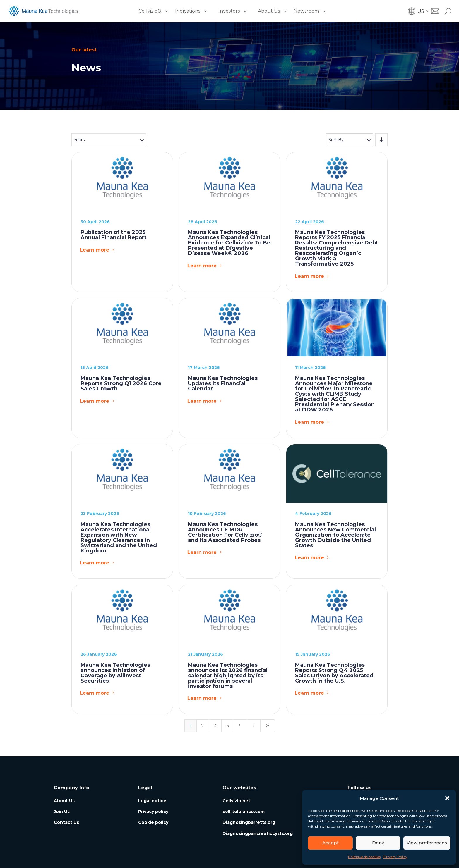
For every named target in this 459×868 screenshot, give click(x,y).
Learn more (95, 250)
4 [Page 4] (228, 726)
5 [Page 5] (240, 726)
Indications (188, 11)
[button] (447, 798)
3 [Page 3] (215, 726)
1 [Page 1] (191, 726)
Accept (330, 843)
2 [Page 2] (203, 726)
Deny (378, 843)
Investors (229, 11)
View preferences (427, 843)
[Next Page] (254, 726)
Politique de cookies (364, 857)
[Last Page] (268, 726)
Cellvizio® (150, 11)
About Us (269, 11)
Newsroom (306, 11)
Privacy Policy (395, 857)
